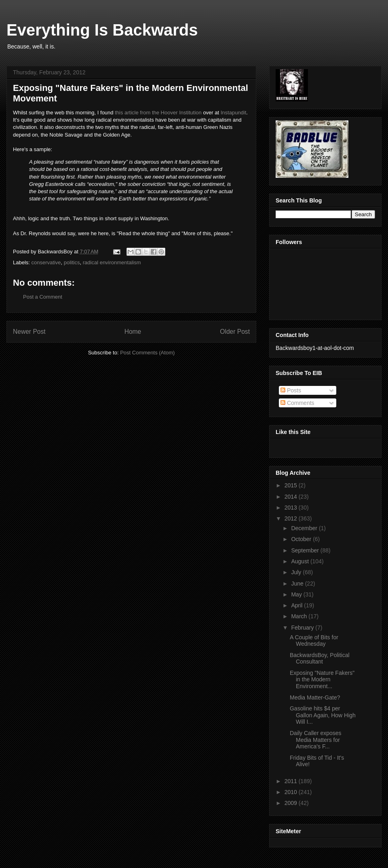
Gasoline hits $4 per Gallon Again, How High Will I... (323, 715)
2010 (292, 792)
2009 (292, 803)
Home (133, 332)
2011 (292, 781)
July (297, 572)
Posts (291, 390)
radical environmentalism (112, 262)
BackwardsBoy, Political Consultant (320, 658)
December (305, 528)
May (297, 594)
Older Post (235, 332)
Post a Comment (43, 297)
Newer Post (29, 332)
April (297, 605)
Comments (297, 403)
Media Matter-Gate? (315, 697)
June (298, 584)
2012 (292, 518)
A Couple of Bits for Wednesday (314, 641)
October (302, 539)
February (303, 628)
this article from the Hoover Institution (158, 113)
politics (72, 262)
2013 (292, 508)
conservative (46, 262)
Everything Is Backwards (102, 30)
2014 (292, 497)
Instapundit (234, 113)
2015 (292, 485)
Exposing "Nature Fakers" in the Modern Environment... (322, 680)
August (300, 561)
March (300, 616)
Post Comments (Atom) (147, 353)
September (306, 550)
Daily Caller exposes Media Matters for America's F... (316, 740)
